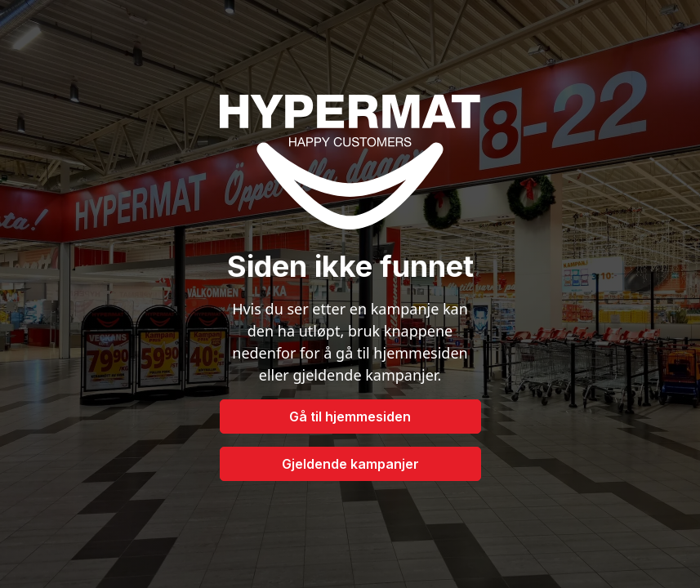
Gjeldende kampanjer (350, 464)
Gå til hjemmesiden (350, 416)
